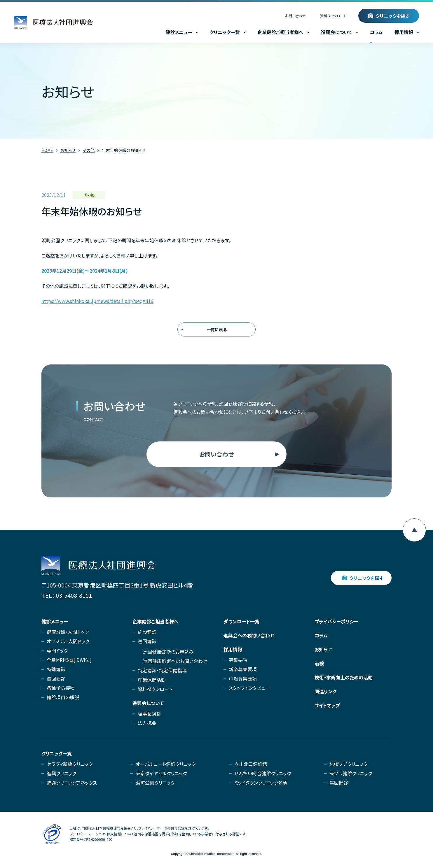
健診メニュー (182, 32)
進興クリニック (61, 773)
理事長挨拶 (149, 713)
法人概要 (147, 723)
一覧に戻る (217, 329)
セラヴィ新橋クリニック (70, 764)
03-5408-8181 (74, 595)
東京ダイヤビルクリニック (161, 773)
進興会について (339, 32)
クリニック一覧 (228, 32)
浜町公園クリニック (155, 783)
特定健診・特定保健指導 (162, 670)
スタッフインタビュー (249, 688)
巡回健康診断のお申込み (168, 652)
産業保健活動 (152, 680)
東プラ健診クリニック (351, 773)
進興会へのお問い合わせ (249, 635)
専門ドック (57, 650)
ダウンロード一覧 (241, 621)
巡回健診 (56, 678)
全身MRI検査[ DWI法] (69, 660)
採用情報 (407, 32)
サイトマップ (327, 705)
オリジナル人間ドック (68, 641)
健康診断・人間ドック (68, 632)
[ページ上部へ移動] (414, 530)
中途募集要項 (243, 678)
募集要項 (238, 660)
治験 (319, 663)
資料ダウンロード (333, 16)
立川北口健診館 (251, 764)
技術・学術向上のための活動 (344, 677)
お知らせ (323, 649)
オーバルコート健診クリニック (166, 764)
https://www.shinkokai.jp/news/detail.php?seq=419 (97, 301)
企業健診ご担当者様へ (283, 32)
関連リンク (325, 691)
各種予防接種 (61, 688)
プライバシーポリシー (336, 621)
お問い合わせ (295, 16)
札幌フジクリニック (348, 764)
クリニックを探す (393, 16)
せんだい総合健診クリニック (263, 773)
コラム (376, 32)
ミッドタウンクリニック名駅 (261, 783)
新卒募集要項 (243, 669)
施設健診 (147, 632)
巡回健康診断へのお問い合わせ (175, 661)
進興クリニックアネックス (72, 783)
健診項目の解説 (63, 697)
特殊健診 (56, 669)
